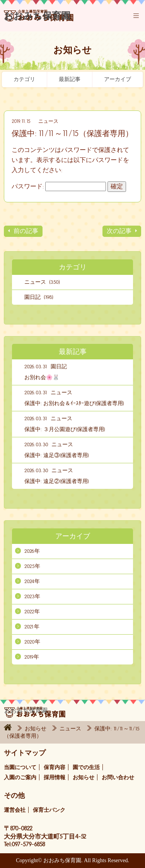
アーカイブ (118, 79)
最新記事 (70, 79)
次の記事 (119, 231)
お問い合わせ (118, 777)
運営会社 (15, 810)
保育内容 (55, 767)
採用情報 (55, 777)
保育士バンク (49, 810)
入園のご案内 (20, 777)
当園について (20, 767)
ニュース (48, 121)
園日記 (59, 367)
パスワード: (59, 186)
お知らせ (36, 729)
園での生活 (86, 767)
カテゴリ (24, 79)
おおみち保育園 (39, 19)
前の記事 (26, 231)
